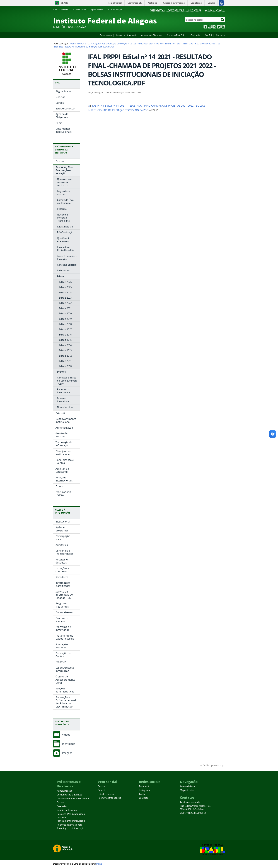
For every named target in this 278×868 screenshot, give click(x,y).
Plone (99, 864)
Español (209, 10)
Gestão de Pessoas (67, 810)
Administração (64, 791)
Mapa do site (194, 10)
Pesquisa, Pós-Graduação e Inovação (110, 44)
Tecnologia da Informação (71, 829)
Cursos (101, 786)
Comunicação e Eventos (69, 795)
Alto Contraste (176, 10)
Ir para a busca (98, 9)
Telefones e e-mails (190, 802)
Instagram (214, 27)
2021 (151, 44)
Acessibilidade (157, 10)
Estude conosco (106, 794)
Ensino (60, 802)
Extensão (62, 806)
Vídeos (66, 735)
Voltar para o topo (214, 765)
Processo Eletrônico (176, 35)
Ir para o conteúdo (62, 9)
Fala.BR (208, 35)
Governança (106, 35)
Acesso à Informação (126, 35)
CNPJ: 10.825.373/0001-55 (193, 813)
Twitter (219, 27)
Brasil (64, 3)
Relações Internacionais (69, 825)
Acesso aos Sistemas (152, 35)
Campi (101, 790)
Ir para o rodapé (116, 9)
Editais (133, 44)
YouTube (210, 27)
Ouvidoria (195, 35)
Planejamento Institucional (71, 821)
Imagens (67, 753)
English (220, 10)
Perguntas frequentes (109, 798)
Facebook (205, 27)
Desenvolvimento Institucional (73, 799)
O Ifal (88, 44)
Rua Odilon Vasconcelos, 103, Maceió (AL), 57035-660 (195, 807)
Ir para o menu (81, 9)
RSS (223, 27)
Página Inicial (76, 44)
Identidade (69, 744)
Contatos (221, 35)
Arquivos (143, 44)
